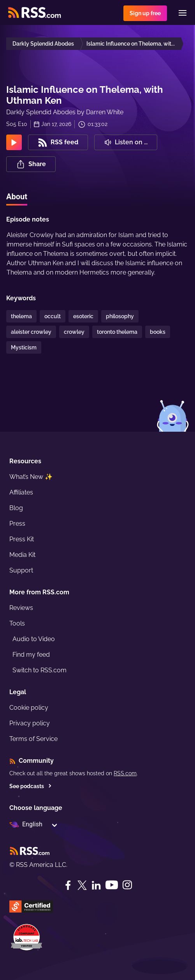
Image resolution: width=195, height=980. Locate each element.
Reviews (21, 608)
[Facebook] (68, 885)
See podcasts (31, 786)
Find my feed (31, 655)
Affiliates (21, 492)
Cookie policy (29, 708)
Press (17, 524)
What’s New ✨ (31, 477)
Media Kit (22, 555)
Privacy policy (30, 723)
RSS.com (125, 773)
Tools (17, 623)
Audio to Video (34, 639)
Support (21, 570)
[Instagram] (127, 885)
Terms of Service (33, 739)
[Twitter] (82, 885)
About (17, 197)
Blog (16, 508)
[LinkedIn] (96, 885)
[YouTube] (112, 885)
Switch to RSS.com (40, 670)
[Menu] (183, 13)
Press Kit (22, 539)
